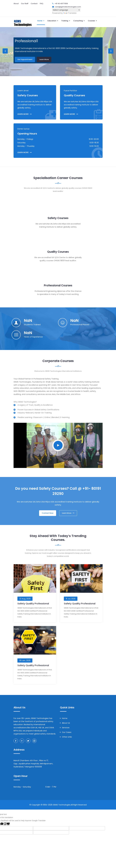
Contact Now (48, 513)
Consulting (79, 21)
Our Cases (66, 732)
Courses (93, 21)
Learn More (44, 59)
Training (66, 21)
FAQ (42, 4)
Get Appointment (25, 59)
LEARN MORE (25, 114)
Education (53, 21)
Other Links (66, 737)
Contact (34, 4)
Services (65, 728)
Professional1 (26, 41)
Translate (70, 13)
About (16, 4)
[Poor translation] (7, 824)
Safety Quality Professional (33, 604)
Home (41, 21)
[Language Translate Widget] (66, 10)
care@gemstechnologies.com (68, 7)
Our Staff (25, 4)
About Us (65, 723)
